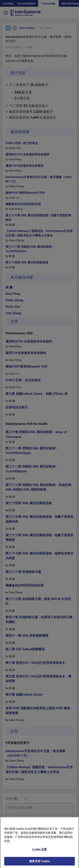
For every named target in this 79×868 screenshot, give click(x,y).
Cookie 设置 (39, 853)
